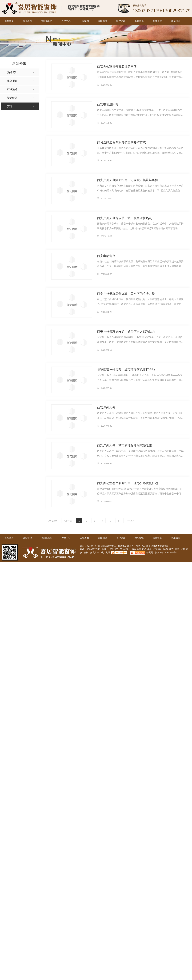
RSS (144, 549)
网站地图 (136, 549)
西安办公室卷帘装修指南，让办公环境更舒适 (128, 483)
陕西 (166, 549)
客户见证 (121, 21)
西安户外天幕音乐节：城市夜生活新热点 (124, 218)
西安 (171, 549)
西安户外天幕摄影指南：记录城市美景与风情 (128, 180)
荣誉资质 (157, 21)
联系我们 (176, 21)
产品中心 (66, 21)
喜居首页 (9, 21)
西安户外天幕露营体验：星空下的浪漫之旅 (126, 294)
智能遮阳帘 (47, 21)
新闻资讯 (139, 21)
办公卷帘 (27, 21)
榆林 (86, 552)
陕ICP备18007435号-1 (167, 552)
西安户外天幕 (106, 407)
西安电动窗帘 (106, 256)
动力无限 (105, 552)
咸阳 (183, 549)
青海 (177, 549)
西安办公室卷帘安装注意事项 (117, 66)
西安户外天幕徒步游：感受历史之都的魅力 (126, 332)
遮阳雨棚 (103, 21)
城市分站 (157, 549)
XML (149, 549)
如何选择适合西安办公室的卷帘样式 (121, 142)
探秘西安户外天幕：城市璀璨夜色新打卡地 (126, 370)
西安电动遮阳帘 (108, 104)
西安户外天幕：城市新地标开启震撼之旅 (124, 445)
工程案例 (84, 21)
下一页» (129, 521)
